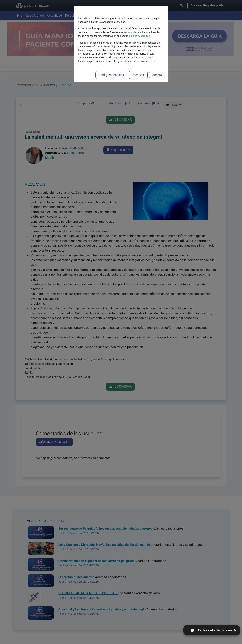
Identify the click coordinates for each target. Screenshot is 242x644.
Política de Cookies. (140, 35)
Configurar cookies (111, 74)
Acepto (157, 74)
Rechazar (138, 74)
